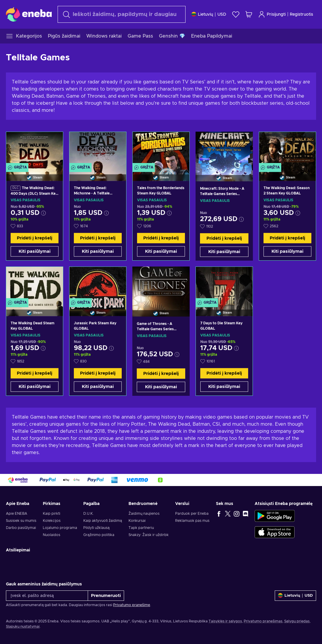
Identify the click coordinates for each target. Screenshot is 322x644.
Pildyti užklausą (96, 528)
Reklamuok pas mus (192, 521)
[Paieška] (122, 14)
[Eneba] (29, 14)
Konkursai (137, 521)
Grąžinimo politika (99, 535)
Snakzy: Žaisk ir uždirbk (149, 535)
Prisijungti (272, 14)
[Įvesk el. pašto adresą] (47, 596)
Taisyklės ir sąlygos (225, 621)
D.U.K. (88, 514)
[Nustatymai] (209, 14)
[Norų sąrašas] (236, 14)
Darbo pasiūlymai (21, 528)
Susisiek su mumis (21, 521)
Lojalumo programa (60, 528)
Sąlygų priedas (297, 621)
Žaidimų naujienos (144, 514)
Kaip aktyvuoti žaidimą (103, 521)
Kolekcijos (52, 521)
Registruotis (301, 14)
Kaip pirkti (52, 514)
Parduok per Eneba (192, 514)
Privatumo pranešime (132, 605)
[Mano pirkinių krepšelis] (249, 14)
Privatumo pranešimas (263, 621)
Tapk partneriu (141, 528)
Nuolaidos (52, 535)
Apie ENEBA (17, 514)
